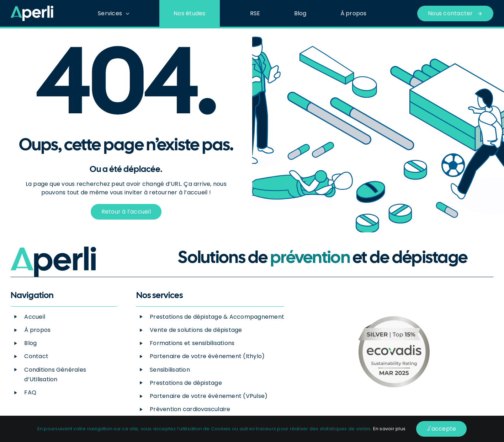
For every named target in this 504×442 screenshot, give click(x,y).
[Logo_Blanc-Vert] (32, 8)
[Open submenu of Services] (129, 13)
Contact (36, 356)
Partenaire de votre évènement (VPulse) (209, 396)
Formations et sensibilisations (192, 343)
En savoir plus (389, 429)
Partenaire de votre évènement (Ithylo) (207, 356)
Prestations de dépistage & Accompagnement (217, 317)
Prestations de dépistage (186, 383)
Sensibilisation (170, 370)
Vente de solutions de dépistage (196, 330)
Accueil (35, 317)
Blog (30, 343)
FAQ (30, 392)
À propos (37, 330)
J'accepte (441, 429)
